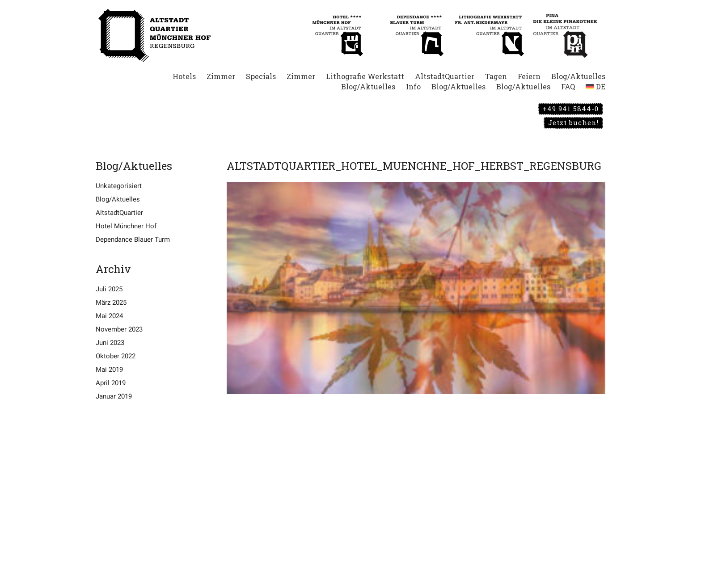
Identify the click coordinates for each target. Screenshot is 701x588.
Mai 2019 (109, 370)
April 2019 (111, 383)
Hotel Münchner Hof (126, 226)
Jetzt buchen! (573, 122)
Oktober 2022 (116, 356)
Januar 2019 (114, 396)
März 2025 (111, 302)
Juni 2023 (110, 343)
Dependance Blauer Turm (133, 239)
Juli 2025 (109, 289)
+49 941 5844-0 (571, 109)
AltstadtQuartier (119, 213)
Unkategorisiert (119, 186)
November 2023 (119, 329)
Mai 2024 (109, 316)
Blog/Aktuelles (118, 199)
